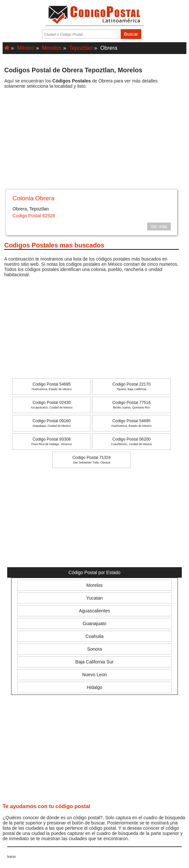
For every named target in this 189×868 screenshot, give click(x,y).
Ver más (159, 226)
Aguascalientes (95, 611)
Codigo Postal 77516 (132, 405)
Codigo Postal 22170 (132, 386)
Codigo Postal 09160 (52, 423)
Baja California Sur (95, 662)
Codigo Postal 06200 (131, 441)
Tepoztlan (81, 48)
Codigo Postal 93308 (52, 441)
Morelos (52, 48)
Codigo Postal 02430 (52, 405)
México (26, 48)
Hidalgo (94, 687)
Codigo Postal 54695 (52, 386)
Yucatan (95, 598)
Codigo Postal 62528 (34, 216)
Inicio (11, 857)
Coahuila (94, 636)
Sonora (94, 649)
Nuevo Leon (94, 675)
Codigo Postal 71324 (91, 460)
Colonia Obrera (33, 198)
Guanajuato (94, 624)
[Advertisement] (92, 141)
